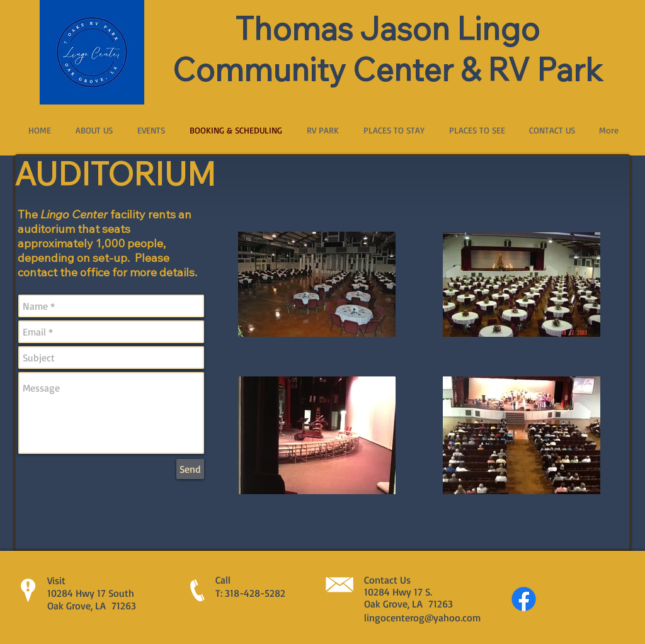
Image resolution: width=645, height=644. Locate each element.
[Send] (190, 469)
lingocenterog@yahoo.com (422, 618)
